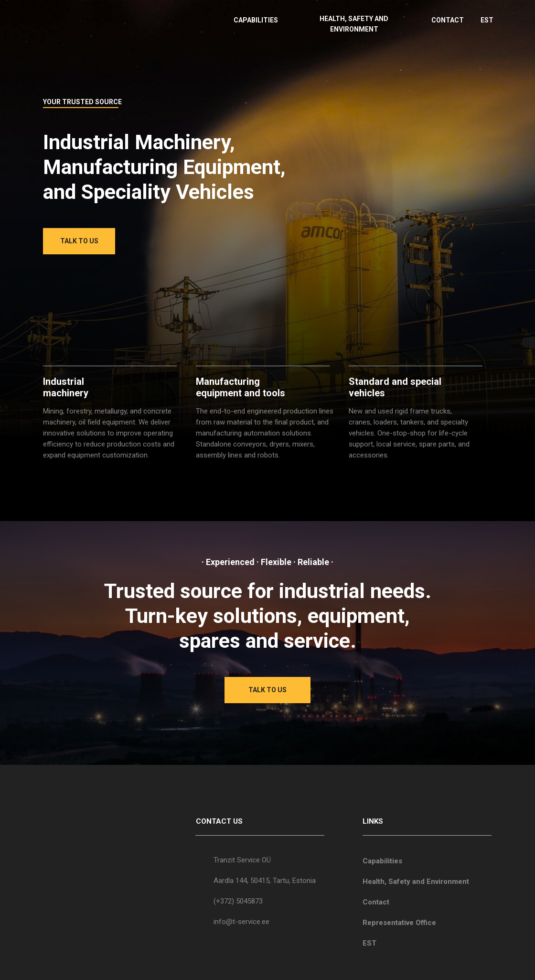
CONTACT (448, 20)
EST (487, 20)
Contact (376, 902)
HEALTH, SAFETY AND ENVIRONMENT (354, 24)
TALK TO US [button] (79, 241)
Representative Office (399, 923)
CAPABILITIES (256, 20)
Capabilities (382, 861)
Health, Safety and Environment (416, 882)
